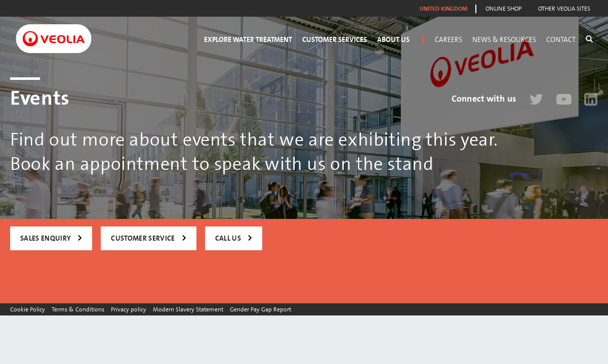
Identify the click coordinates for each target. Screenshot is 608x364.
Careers (449, 40)
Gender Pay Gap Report (260, 309)
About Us (393, 40)
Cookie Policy (28, 309)
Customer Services (335, 40)
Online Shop (503, 9)
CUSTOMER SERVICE (143, 238)
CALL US (228, 238)
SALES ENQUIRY (46, 238)
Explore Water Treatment (248, 40)
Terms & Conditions (78, 309)
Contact (561, 40)
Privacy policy (129, 309)
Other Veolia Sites (564, 9)
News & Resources (504, 40)
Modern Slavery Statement (188, 309)
